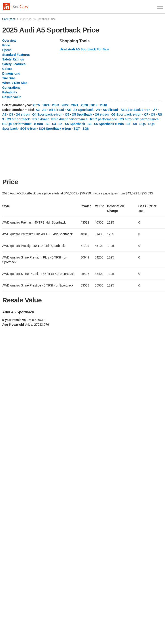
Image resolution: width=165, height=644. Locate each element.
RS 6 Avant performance (70, 119)
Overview (9, 41)
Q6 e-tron (102, 114)
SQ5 (142, 124)
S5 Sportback (75, 124)
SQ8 (86, 129)
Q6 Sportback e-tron (126, 114)
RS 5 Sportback (18, 119)
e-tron (39, 124)
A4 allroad (57, 110)
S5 (60, 124)
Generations (11, 88)
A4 (44, 110)
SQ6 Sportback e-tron (55, 129)
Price (6, 45)
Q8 (153, 114)
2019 (94, 105)
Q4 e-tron (23, 114)
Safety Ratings (13, 59)
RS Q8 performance (17, 124)
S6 (90, 124)
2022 (65, 105)
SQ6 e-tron (28, 129)
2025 (36, 105)
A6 (98, 110)
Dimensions (11, 73)
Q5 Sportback (82, 114)
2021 (75, 105)
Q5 (67, 114)
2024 (46, 105)
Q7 (146, 114)
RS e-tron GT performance (139, 119)
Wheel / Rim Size (15, 83)
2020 (84, 105)
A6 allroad (110, 110)
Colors (7, 69)
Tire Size (9, 78)
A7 (155, 110)
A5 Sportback (83, 110)
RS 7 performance (104, 119)
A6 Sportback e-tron (135, 110)
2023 (56, 105)
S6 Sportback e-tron (109, 124)
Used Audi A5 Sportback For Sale (84, 49)
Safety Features (14, 64)
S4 (54, 124)
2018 (104, 105)
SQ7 (77, 129)
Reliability (10, 92)
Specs (7, 50)
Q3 (11, 114)
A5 (69, 110)
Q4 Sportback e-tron (47, 114)
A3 (38, 110)
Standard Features (16, 55)
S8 (135, 124)
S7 (128, 124)
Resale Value (12, 97)
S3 (48, 124)
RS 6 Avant (41, 119)
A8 (4, 114)
